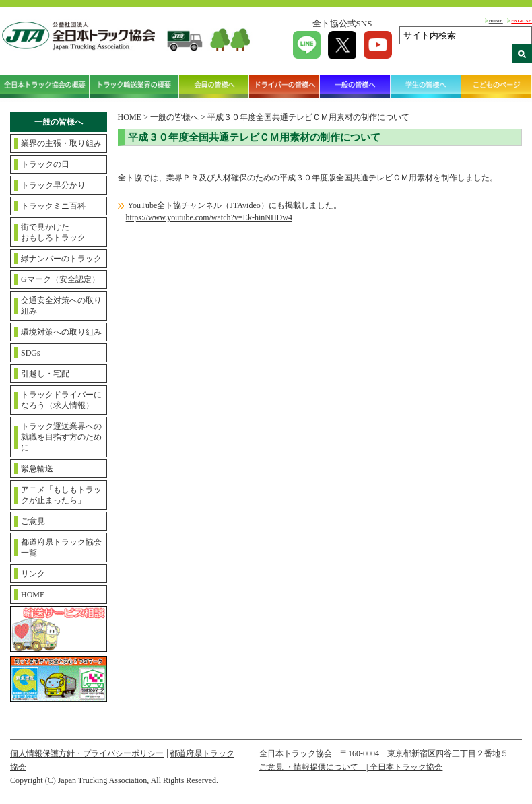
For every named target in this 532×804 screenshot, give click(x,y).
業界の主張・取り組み (61, 143)
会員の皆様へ (214, 86)
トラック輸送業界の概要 (134, 86)
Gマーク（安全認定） (60, 279)
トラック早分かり (53, 185)
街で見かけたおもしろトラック (53, 232)
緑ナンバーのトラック (61, 259)
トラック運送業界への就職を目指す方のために (61, 437)
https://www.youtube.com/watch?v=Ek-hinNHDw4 (209, 217)
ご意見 (33, 521)
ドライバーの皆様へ (285, 86)
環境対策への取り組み (61, 332)
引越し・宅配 (45, 374)
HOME (496, 21)
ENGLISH (522, 21)
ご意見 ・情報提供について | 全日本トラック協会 (351, 767)
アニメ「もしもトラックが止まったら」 (61, 495)
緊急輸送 (37, 469)
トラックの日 (45, 164)
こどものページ (497, 86)
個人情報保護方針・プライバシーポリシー (87, 753)
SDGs (31, 353)
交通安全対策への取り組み (61, 306)
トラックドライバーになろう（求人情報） (61, 400)
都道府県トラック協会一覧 (61, 547)
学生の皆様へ (426, 86)
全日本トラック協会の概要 (45, 86)
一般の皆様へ (355, 86)
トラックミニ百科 (53, 206)
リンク (33, 574)
